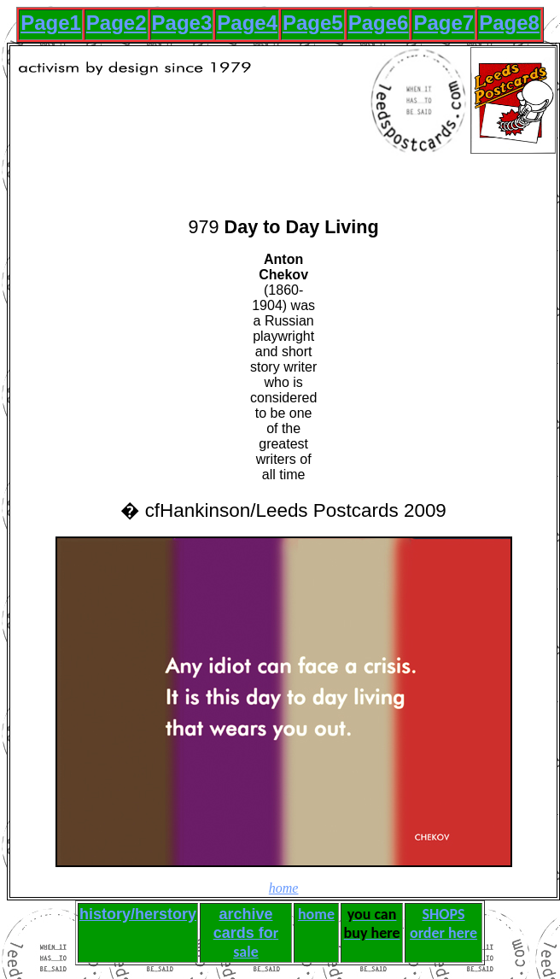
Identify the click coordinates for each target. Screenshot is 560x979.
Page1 (51, 23)
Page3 (182, 23)
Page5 (313, 23)
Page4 (247, 23)
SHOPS (443, 914)
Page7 (443, 23)
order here (443, 933)
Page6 (379, 23)
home (284, 888)
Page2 (117, 23)
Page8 (509, 23)
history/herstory (138, 914)
